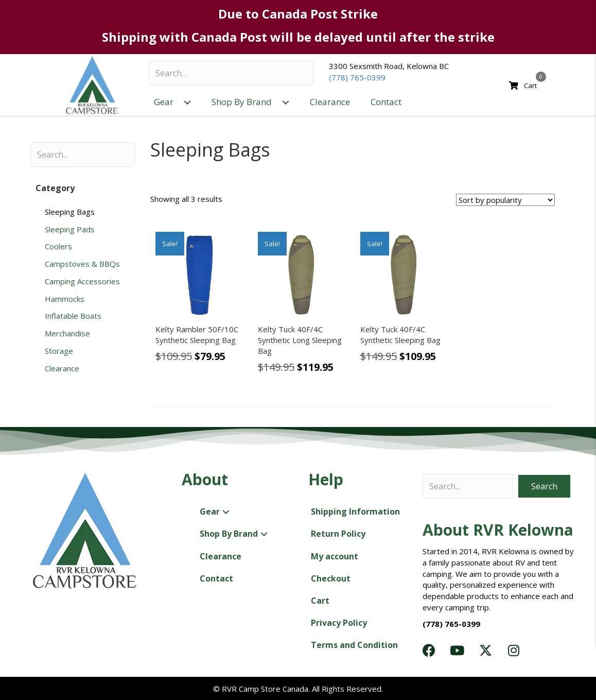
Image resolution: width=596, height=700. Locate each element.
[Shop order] (505, 200)
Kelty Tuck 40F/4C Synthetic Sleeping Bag (400, 335)
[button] (187, 103)
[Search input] (231, 73)
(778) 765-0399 (357, 77)
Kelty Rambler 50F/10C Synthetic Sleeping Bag (197, 335)
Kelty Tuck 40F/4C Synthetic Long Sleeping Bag (300, 340)
